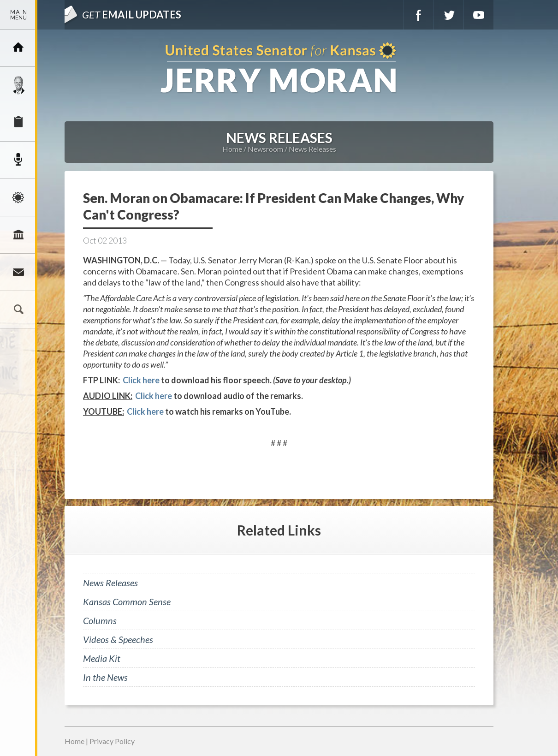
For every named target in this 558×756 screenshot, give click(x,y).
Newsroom (18, 160)
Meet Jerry (18, 85)
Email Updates (132, 15)
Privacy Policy (112, 741)
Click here (141, 380)
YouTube (479, 15)
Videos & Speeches (118, 639)
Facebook (419, 15)
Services (18, 123)
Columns (100, 620)
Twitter (449, 15)
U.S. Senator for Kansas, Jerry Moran (279, 68)
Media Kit (102, 658)
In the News (105, 677)
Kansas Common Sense (127, 601)
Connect (18, 272)
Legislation (18, 235)
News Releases (312, 149)
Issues (18, 197)
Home (232, 149)
